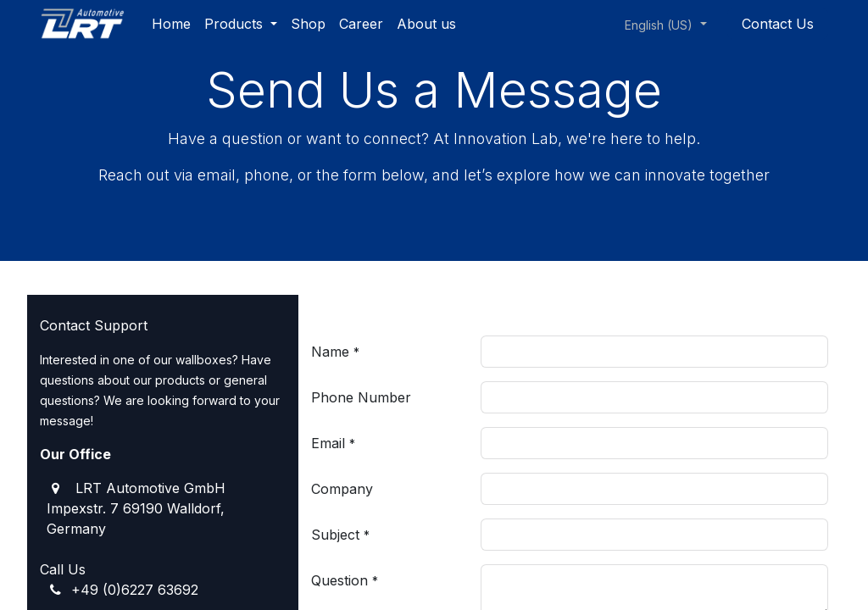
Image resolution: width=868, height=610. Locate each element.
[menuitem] (171, 24)
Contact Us (778, 24)
